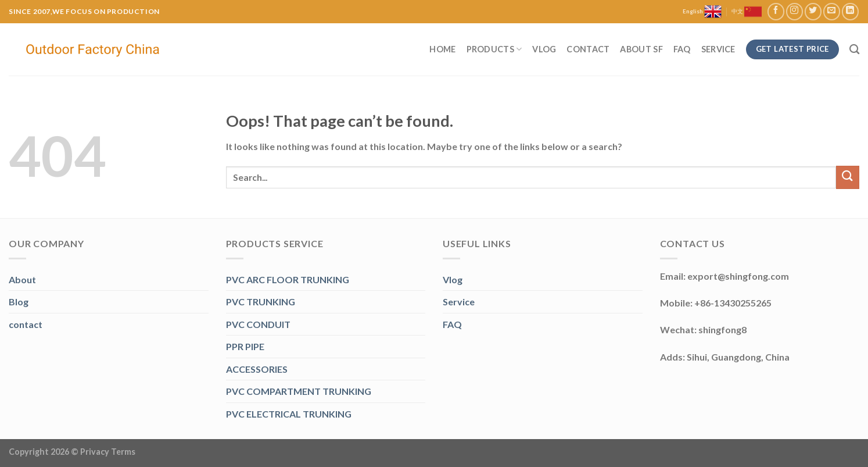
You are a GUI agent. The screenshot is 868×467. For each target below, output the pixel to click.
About (22, 279)
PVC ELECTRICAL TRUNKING (289, 414)
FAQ (682, 49)
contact (26, 324)
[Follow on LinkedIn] (850, 11)
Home (442, 49)
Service (718, 49)
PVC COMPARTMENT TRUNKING (299, 391)
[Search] (854, 50)
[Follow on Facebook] (776, 11)
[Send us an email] (832, 11)
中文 (747, 12)
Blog (19, 302)
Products (494, 49)
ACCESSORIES (257, 369)
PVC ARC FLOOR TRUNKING (288, 279)
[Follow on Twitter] (813, 11)
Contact (588, 49)
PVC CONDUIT (258, 324)
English (702, 12)
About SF (641, 49)
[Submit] (848, 177)
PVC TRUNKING (261, 302)
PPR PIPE (245, 346)
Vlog (544, 49)
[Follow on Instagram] (795, 11)
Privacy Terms (108, 452)
